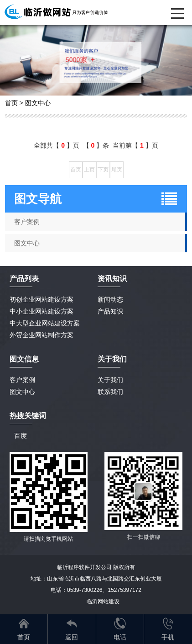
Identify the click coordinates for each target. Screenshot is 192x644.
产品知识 (110, 311)
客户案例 (22, 380)
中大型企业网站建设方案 (45, 323)
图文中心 (38, 103)
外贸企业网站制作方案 (42, 335)
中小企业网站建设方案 (42, 311)
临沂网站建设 (103, 601)
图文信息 (24, 359)
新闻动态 (110, 299)
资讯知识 (112, 279)
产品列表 (24, 279)
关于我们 (110, 380)
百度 (21, 436)
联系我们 (110, 392)
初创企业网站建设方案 (42, 299)
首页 (11, 103)
